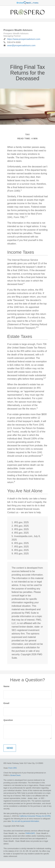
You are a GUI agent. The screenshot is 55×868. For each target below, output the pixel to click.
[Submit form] (10, 748)
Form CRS (13, 768)
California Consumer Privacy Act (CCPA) (35, 816)
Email (6, 703)
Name (6, 686)
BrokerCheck (15, 775)
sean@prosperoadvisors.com (19, 45)
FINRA (28, 833)
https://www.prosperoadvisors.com (22, 39)
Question (8, 720)
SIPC (33, 833)
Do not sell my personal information (25, 821)
